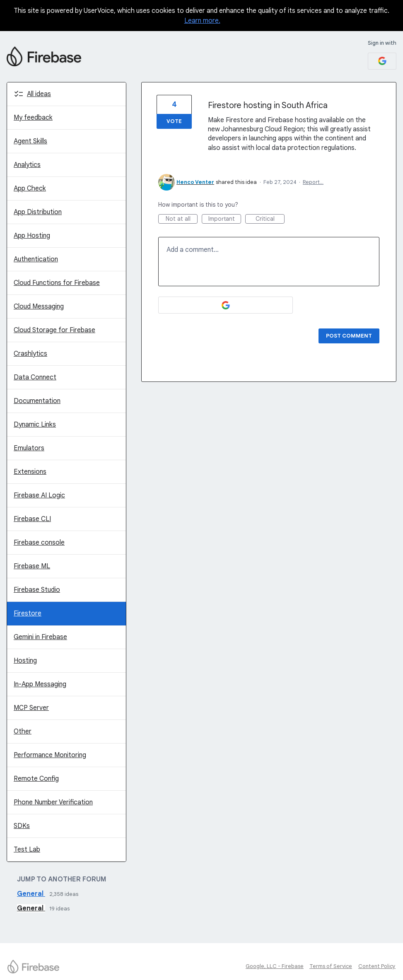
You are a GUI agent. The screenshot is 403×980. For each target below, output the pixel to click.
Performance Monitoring (50, 755)
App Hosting (32, 236)
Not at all (182, 219)
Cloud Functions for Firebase (57, 283)
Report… (313, 182)
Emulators (29, 448)
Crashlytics (30, 354)
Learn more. (202, 21)
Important (225, 219)
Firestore (28, 613)
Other (23, 731)
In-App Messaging (40, 684)
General (31, 894)
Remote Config (36, 779)
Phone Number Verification (53, 802)
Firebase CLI (32, 519)
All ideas (39, 94)
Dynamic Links (35, 425)
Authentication (36, 259)
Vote (174, 121)
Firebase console (39, 543)
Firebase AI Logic (39, 495)
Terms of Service (331, 966)
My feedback (33, 118)
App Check (30, 188)
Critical (270, 219)
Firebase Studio (37, 590)
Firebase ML (32, 566)
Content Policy (377, 966)
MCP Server (31, 708)
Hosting (25, 661)
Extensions (30, 472)
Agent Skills (30, 141)
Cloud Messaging (39, 307)
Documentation (37, 401)
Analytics (27, 165)
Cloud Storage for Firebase (54, 330)
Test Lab (27, 850)
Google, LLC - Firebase (275, 966)
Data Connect (35, 377)
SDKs (22, 826)
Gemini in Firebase (40, 637)
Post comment (349, 336)
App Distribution (38, 212)
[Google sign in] (382, 61)
